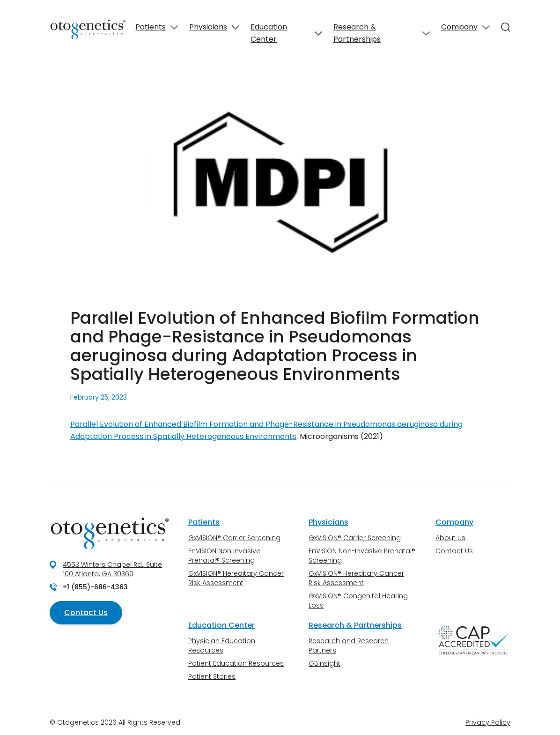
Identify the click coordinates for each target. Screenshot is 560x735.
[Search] (506, 27)
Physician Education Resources (222, 646)
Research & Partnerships (357, 33)
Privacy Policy (488, 722)
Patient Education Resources (236, 663)
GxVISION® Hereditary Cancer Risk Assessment (236, 578)
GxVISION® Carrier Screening (234, 538)
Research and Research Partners (349, 646)
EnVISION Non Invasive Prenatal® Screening (224, 556)
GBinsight (324, 663)
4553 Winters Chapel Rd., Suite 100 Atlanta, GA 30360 (112, 569)
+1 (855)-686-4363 (95, 587)
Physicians (208, 27)
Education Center (269, 33)
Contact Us (86, 612)
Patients (151, 27)
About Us (450, 538)
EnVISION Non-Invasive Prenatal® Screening (362, 556)
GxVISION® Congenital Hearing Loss (358, 601)
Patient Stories (212, 676)
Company (459, 27)
